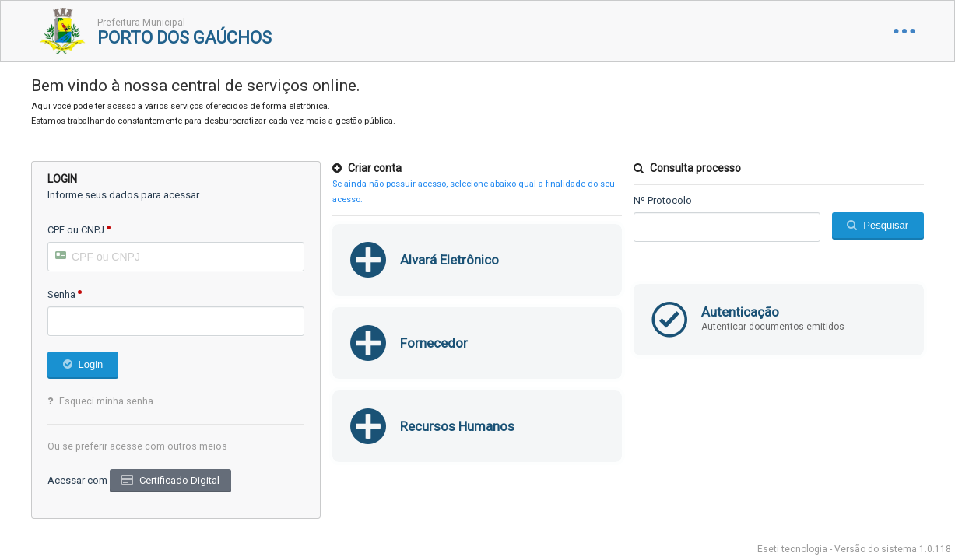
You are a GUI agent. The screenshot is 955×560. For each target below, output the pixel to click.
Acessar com (77, 480)
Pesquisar (886, 225)
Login (91, 364)
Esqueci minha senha (106, 401)
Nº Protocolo (663, 200)
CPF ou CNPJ (76, 230)
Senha (61, 294)
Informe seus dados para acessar (123, 195)
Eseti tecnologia (792, 549)
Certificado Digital (179, 480)
